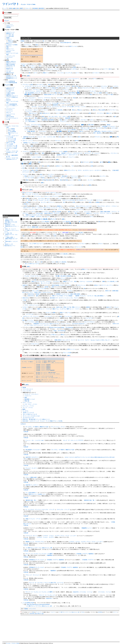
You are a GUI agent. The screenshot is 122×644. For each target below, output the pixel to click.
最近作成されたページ (12, 77)
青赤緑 (38, 294)
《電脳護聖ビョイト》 (86, 528)
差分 (18, 8)
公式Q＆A (10, 42)
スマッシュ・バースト (53, 69)
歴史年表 (8, 52)
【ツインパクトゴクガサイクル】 (31, 416)
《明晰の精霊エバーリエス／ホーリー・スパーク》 (47, 381)
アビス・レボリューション (31, 305)
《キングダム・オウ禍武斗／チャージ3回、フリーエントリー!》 (49, 362)
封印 (43, 178)
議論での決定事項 (11, 64)
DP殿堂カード (10, 94)
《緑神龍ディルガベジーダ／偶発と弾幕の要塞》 (68, 294)
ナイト (31, 309)
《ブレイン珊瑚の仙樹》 (33, 227)
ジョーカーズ (48, 316)
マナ (73, 166)
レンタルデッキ (10, 90)
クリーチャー (28, 45)
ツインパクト (11, 4)
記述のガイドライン (11, 63)
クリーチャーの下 (36, 125)
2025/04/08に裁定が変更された (36, 614)
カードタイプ (96, 73)
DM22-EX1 (31, 294)
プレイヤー (91, 125)
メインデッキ (69, 73)
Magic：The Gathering (67, 327)
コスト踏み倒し (59, 110)
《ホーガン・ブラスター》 (38, 107)
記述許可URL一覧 (11, 66)
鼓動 (26, 398)
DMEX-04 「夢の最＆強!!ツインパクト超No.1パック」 (37, 419)
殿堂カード (9, 43)
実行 (61, 131)
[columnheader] (28, 359)
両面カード (46, 73)
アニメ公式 (9, 144)
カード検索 (11, 129)
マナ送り (50, 176)
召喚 (107, 113)
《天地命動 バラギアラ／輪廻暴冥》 (43, 367)
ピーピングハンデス (87, 88)
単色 (92, 162)
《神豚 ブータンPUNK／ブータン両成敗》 (62, 296)
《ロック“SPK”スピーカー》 (36, 244)
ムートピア (66, 94)
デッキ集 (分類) (10, 36)
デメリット (66, 89)
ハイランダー (73, 208)
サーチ (48, 192)
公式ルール (9, 39)
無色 (43, 117)
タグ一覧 (8, 71)
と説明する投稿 (66, 276)
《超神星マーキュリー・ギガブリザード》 (72, 153)
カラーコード (9, 70)
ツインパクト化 (41, 289)
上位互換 (59, 212)
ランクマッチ (9, 111)
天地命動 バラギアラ (60, 285)
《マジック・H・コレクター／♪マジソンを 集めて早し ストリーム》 (46, 583)
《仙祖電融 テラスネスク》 (108, 126)
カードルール (11, 140)
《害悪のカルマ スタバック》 (33, 215)
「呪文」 (58, 276)
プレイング (53, 219)
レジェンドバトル (11, 114)
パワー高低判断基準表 (12, 104)
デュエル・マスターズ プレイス (33, 276)
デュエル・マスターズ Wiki (28, 4)
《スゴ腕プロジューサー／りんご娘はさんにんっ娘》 (39, 548)
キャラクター (9, 57)
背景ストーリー (10, 49)
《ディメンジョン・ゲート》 (58, 427)
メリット (68, 88)
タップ (67, 91)
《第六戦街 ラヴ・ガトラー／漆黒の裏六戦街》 (46, 373)
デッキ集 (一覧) (10, 35)
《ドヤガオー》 (29, 117)
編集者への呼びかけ (11, 62)
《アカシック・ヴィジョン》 (32, 575)
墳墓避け (59, 206)
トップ (5, 8)
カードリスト (11, 138)
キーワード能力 (107, 69)
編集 (14, 8)
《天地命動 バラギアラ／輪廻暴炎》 (43, 369)
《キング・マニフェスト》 (53, 107)
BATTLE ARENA (10, 117)
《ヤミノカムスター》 (30, 98)
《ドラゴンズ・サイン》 (31, 536)
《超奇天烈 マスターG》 (29, 137)
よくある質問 (11, 132)
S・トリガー (64, 130)
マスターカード (35, 344)
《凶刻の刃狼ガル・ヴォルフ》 (52, 213)
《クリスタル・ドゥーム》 (105, 592)
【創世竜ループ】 (9, 221)
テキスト (101, 244)
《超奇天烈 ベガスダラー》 (32, 457)
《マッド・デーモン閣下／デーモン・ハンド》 (59, 103)
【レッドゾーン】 (45, 283)
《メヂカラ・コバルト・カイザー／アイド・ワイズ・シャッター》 (60, 536)
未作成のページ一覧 (11, 76)
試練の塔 (8, 115)
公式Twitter (11, 141)
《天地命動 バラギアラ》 (27, 367)
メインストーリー (11, 108)
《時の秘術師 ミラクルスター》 (33, 120)
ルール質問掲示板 (11, 81)
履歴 (21, 8)
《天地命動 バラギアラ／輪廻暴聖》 (43, 365)
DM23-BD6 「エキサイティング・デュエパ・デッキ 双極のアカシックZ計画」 (43, 421)
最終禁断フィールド (30, 399)
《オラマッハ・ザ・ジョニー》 (92, 153)
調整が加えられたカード (12, 96)
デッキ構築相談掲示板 (12, 83)
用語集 (8, 38)
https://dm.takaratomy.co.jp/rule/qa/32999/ (38, 604)
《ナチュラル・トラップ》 (63, 510)
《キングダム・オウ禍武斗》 (27, 362)
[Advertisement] (11, 187)
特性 (49, 85)
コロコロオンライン (11, 145)
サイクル (69, 285)
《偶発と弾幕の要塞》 (105, 212)
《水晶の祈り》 (49, 598)
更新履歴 (8, 27)
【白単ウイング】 (9, 244)
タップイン (51, 174)
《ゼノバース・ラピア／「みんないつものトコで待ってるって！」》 (95, 340)
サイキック (49, 313)
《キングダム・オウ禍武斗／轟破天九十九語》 (46, 361)
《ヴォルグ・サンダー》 (44, 200)
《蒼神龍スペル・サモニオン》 (31, 143)
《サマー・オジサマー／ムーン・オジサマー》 (89, 170)
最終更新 (41, 8)
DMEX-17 (108, 291)
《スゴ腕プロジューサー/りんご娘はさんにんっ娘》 (39, 606)
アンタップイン (39, 612)
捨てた (30, 94)
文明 (7, 48)
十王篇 (24, 300)
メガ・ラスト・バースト (31, 404)
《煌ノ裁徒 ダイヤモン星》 (11, 222)
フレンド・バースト (28, 408)
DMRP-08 (25, 285)
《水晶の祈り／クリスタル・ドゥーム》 (82, 592)
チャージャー (75, 176)
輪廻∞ (66, 152)
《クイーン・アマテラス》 (44, 98)
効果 (104, 110)
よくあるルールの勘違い (12, 45)
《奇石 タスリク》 (33, 113)
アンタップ (93, 91)
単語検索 (35, 8)
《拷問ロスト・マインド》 (92, 213)
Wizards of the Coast (55, 327)
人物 (7, 59)
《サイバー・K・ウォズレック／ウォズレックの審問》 (39, 554)
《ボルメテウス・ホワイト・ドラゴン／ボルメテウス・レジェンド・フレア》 (43, 208)
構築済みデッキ (10, 33)
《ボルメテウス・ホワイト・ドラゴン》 (107, 206)
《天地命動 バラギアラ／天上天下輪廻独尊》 (45, 370)
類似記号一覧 (9, 69)
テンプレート (9, 67)
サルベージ (53, 192)
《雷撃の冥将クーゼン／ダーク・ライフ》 (65, 340)
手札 (77, 86)
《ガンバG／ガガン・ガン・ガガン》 (58, 117)
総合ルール (11, 40)
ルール (68, 313)
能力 (57, 66)
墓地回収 (55, 105)
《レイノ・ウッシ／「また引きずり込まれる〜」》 (74, 324)
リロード (28, 8)
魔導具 (88, 307)
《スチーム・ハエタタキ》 (86, 281)
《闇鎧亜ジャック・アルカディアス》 (35, 542)
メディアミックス (11, 56)
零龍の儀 (27, 401)
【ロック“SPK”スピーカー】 (32, 264)
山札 (60, 137)
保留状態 (68, 118)
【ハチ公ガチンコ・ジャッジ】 (84, 200)
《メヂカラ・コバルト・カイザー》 (46, 537)
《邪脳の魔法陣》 (31, 131)
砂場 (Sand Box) (10, 73)
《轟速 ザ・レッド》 (68, 281)
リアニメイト (55, 196)
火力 (107, 93)
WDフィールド (73, 46)
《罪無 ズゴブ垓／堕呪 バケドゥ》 (71, 307)
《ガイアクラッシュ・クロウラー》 (34, 91)
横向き (63, 335)
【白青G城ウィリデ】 (10, 225)
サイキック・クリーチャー (31, 394)
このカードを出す (36, 157)
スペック (63, 278)
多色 (109, 162)
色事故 (98, 202)
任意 (32, 146)
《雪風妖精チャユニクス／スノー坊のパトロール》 (46, 324)
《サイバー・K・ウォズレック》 (47, 595)
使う (40, 66)
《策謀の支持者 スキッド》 (50, 94)
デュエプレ (8, 85)
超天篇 (46, 287)
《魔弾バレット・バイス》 (43, 309)
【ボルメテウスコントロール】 (84, 206)
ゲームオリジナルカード (12, 118)
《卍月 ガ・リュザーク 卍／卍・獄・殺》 (44, 376)
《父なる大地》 (39, 213)
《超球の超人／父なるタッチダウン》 (104, 131)
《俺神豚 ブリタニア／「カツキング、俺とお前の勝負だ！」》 (91, 296)
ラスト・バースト (27, 403)
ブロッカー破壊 (98, 93)
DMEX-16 (59, 307)
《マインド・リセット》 (101, 88)
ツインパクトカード (65, 43)
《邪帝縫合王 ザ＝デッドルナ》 (37, 560)
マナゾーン (53, 91)
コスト (33, 67)
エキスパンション (11, 32)
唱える (60, 93)
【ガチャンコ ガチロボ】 (69, 200)
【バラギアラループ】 (28, 418)
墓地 (78, 93)
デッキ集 (8, 92)
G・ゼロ (33, 172)
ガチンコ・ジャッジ (28, 141)
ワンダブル (74, 69)
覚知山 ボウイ (8, 223)
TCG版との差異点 (11, 93)
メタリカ (113, 128)
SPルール (9, 113)
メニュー (6, 20)
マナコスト (69, 125)
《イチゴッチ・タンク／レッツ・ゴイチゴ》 (36, 86)
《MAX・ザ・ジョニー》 (10, 229)
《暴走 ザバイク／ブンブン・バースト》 (41, 281)
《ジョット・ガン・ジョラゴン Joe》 (46, 137)
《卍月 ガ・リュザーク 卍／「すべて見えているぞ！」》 (48, 378)
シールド (99, 128)
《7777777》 (39, 216)
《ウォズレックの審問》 (29, 216)
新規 (11, 8)
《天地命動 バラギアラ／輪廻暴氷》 (43, 366)
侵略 (103, 281)
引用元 (25, 432)
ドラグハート (28, 396)
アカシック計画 (67, 353)
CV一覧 (8, 120)
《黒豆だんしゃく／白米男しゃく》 (37, 494)
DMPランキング (10, 143)
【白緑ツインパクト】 (28, 413)
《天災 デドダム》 (9, 219)
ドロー (109, 94)
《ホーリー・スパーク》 (26, 381)
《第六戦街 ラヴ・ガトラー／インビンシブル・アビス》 (64, 298)
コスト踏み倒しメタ (112, 281)
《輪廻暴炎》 (53, 571)
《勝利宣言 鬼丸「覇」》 (31, 500)
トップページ (9, 24)
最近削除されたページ (12, 78)
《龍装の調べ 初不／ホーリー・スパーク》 (45, 380)
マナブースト (49, 88)
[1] (66, 174)
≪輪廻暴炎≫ (50, 555)
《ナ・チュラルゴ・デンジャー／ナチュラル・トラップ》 (40, 510)
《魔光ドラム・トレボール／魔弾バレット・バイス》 (66, 309)
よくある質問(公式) (28, 603)
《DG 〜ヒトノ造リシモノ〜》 (88, 128)
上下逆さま (53, 335)
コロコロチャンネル (11, 147)
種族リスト (9, 46)
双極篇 (22, 41)
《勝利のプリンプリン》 (70, 170)
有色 (47, 180)
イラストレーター (11, 50)
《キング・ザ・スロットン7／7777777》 (73, 440)
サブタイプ (25, 307)
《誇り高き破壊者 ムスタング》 (33, 93)
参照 (108, 125)
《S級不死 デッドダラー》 (32, 485)
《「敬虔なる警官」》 (10, 237)
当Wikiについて (10, 26)
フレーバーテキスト (30, 322)
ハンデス (54, 89)
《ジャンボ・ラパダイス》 (64, 86)
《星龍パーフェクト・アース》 (33, 519)
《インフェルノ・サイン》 (31, 110)
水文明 (99, 612)
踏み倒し (99, 133)
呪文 (37, 45)
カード (63, 64)
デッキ (60, 199)
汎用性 (74, 67)
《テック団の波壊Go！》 (31, 121)
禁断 (54, 313)
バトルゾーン (29, 112)
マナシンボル (35, 291)
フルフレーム (24, 64)
